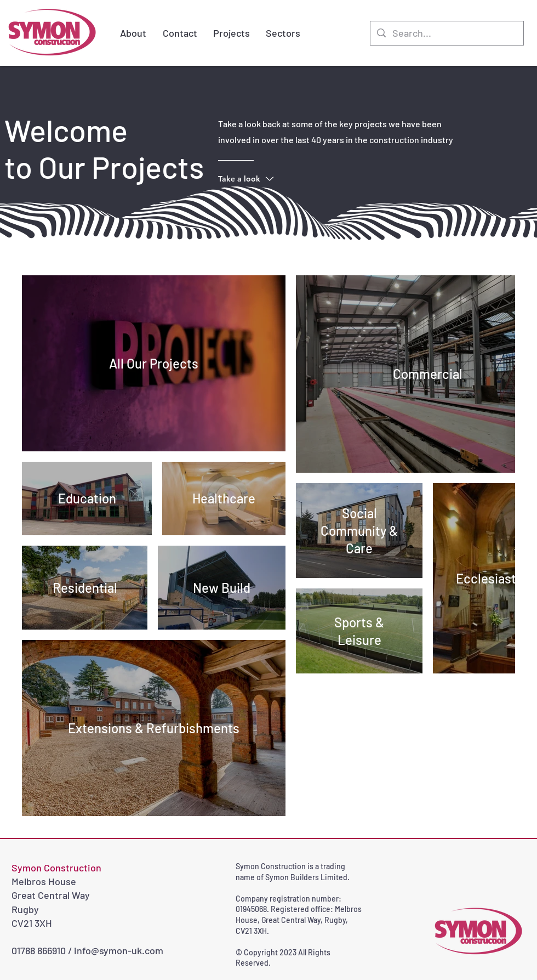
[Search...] (446, 33)
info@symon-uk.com (119, 950)
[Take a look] (262, 179)
